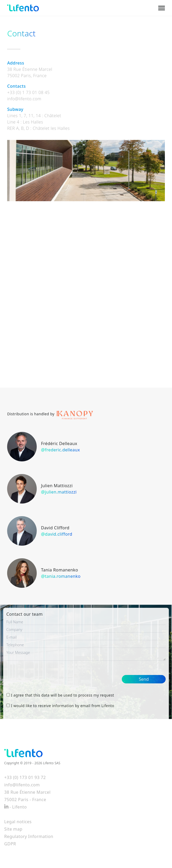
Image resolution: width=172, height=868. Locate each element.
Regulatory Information (29, 836)
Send (144, 679)
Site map (13, 829)
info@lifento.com (24, 99)
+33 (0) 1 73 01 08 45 (28, 92)
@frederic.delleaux (60, 450)
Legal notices (18, 822)
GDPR (10, 844)
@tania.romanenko (61, 576)
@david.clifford (57, 534)
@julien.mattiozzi (59, 492)
